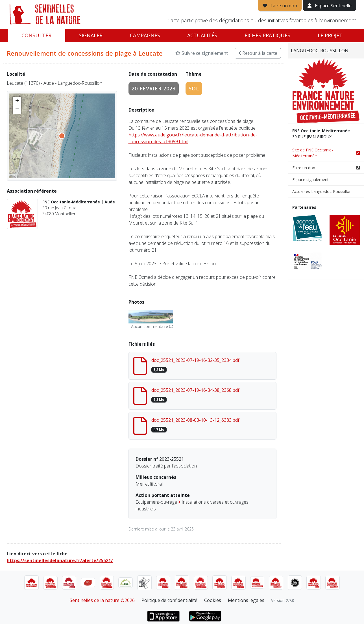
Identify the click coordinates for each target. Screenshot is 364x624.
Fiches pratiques (267, 35)
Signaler (91, 35)
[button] (17, 101)
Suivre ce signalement (202, 53)
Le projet (330, 35)
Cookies (213, 600)
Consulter (36, 35)
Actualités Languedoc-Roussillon (322, 191)
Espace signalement (310, 180)
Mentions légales (246, 600)
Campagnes (145, 35)
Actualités (202, 35)
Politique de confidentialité (169, 600)
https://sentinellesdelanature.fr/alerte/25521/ (60, 560)
